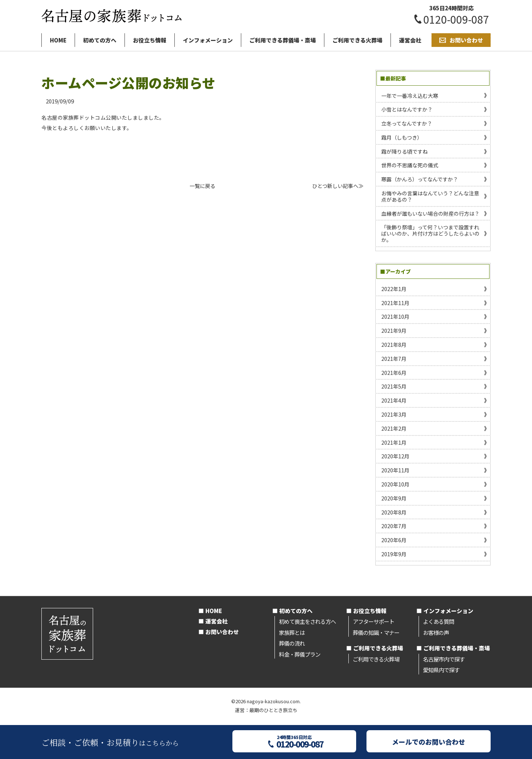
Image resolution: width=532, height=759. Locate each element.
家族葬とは (292, 632)
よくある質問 (439, 621)
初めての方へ (100, 40)
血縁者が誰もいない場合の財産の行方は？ (430, 213)
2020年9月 (394, 498)
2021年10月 (395, 317)
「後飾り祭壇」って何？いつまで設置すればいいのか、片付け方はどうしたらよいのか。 (430, 233)
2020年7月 (394, 526)
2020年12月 (395, 456)
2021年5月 (394, 386)
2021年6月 (394, 373)
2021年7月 (394, 359)
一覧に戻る (202, 186)
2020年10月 (395, 484)
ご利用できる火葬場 (357, 40)
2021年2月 (394, 428)
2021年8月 (394, 345)
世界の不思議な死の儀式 (410, 165)
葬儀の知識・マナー (376, 632)
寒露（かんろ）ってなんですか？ (420, 179)
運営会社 (410, 40)
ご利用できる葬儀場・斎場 (283, 40)
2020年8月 (394, 512)
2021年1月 (394, 442)
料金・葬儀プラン (300, 654)
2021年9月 (394, 331)
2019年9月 (394, 554)
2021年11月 (395, 303)
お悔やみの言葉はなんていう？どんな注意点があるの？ (430, 196)
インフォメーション (208, 40)
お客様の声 (436, 632)
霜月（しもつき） (402, 137)
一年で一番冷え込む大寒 (410, 96)
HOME (58, 40)
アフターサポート (374, 621)
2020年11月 (395, 470)
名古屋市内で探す (444, 659)
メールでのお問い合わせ (429, 742)
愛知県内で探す (441, 670)
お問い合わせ (222, 632)
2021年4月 (394, 400)
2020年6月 (394, 540)
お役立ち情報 (150, 40)
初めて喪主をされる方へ (307, 621)
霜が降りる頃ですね (405, 151)
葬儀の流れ (292, 643)
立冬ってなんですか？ (407, 123)
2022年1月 (394, 289)
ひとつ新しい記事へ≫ (338, 186)
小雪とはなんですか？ (407, 109)
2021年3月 (394, 414)
